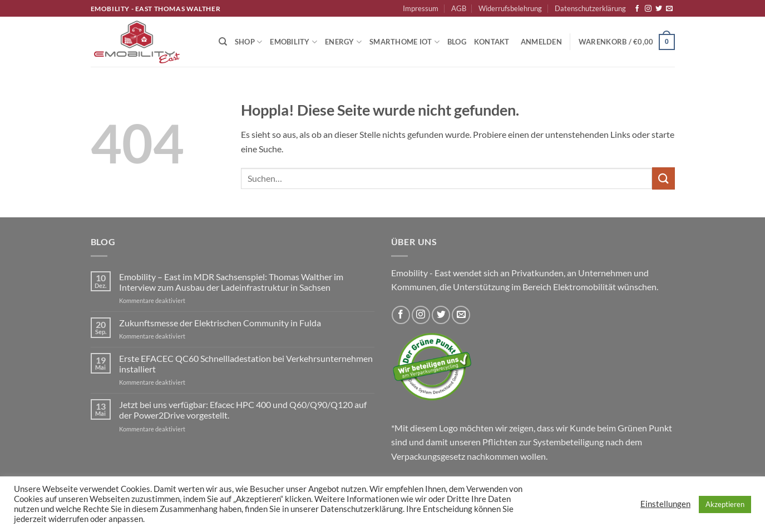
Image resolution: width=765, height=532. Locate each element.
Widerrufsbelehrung (510, 8)
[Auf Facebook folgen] (637, 9)
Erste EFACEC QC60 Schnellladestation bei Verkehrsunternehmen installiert (246, 364)
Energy (343, 42)
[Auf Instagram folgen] (648, 9)
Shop (248, 42)
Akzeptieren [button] (725, 504)
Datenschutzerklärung (590, 8)
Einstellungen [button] (665, 504)
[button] (541, 42)
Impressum (421, 8)
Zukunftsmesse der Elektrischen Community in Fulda (220, 323)
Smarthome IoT (404, 42)
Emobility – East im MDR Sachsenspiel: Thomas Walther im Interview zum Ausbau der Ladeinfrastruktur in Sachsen (231, 282)
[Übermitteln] (663, 178)
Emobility (293, 42)
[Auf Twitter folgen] (659, 9)
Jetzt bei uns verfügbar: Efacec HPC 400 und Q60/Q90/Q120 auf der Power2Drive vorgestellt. (243, 410)
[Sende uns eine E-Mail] (669, 9)
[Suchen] (223, 42)
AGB (459, 8)
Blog (457, 42)
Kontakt (492, 42)
